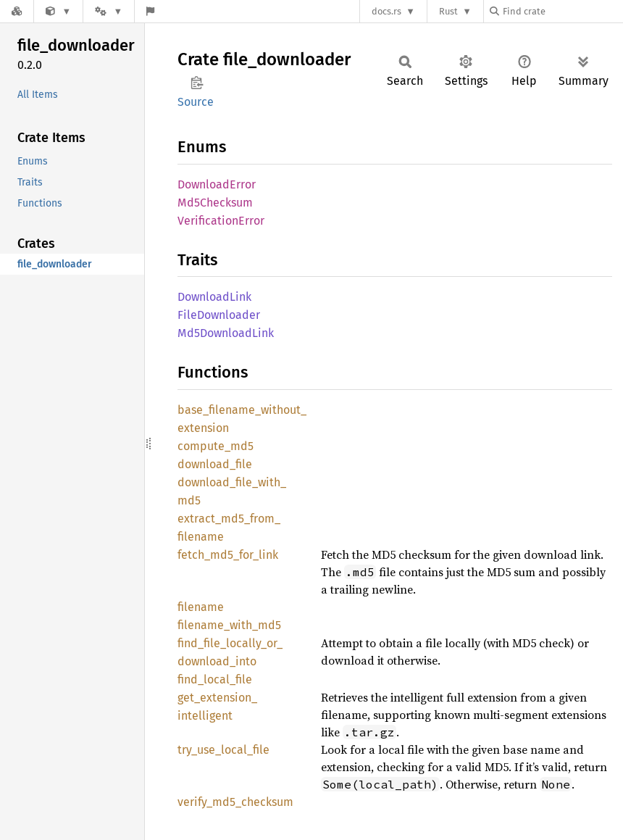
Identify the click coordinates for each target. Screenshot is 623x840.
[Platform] (109, 11)
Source (196, 102)
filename (201, 607)
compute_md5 (216, 446)
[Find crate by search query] (562, 11)
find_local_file (215, 679)
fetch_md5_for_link (228, 555)
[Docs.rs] (17, 11)
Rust (448, 11)
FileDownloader (219, 315)
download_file (215, 464)
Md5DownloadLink (226, 333)
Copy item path (197, 83)
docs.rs (386, 11)
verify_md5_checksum (235, 802)
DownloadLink (214, 297)
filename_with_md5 (229, 625)
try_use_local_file (223, 750)
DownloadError (217, 184)
